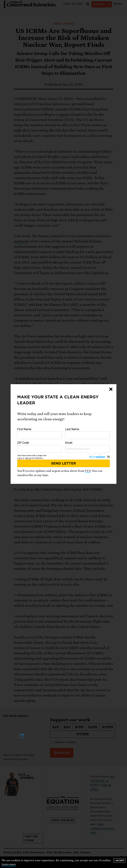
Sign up (28, 458)
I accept (119, 860)
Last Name (87, 433)
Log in (20, 458)
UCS (88, 471)
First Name (40, 433)
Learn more (9, 864)
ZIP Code (40, 447)
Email (87, 447)
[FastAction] (97, 457)
